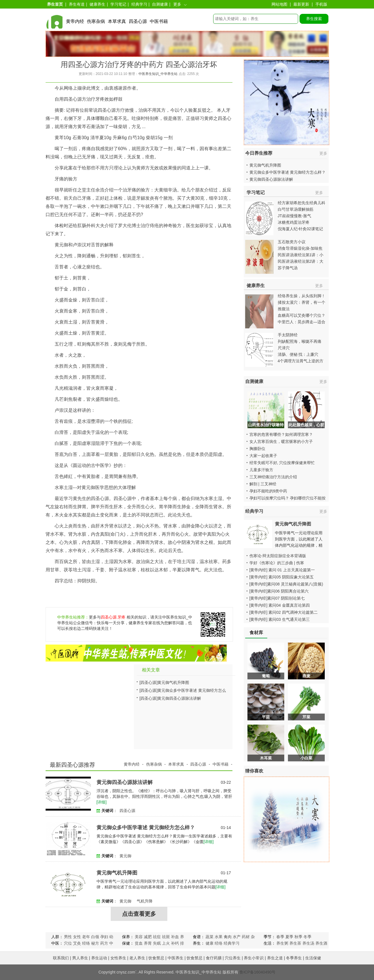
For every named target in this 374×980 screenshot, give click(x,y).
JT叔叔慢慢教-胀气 (294, 216)
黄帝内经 (75, 21)
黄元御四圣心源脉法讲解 (179, 698)
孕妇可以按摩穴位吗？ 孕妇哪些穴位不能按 (288, 498)
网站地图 (279, 4)
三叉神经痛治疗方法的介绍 (273, 477)
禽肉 (228, 937)
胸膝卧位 (257, 449)
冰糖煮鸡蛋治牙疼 (294, 222)
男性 (68, 937)
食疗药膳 (214, 958)
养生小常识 (254, 958)
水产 (237, 937)
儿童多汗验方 (261, 470)
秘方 (95, 943)
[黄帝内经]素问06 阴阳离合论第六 (279, 591)
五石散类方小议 (292, 242)
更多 (177, 4)
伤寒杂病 (96, 21)
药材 (246, 937)
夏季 (289, 937)
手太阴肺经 (288, 335)
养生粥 (282, 943)
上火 (166, 943)
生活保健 (313, 958)
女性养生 (118, 958)
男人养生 (80, 958)
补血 (175, 937)
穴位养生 (233, 958)
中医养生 (176, 958)
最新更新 (301, 4)
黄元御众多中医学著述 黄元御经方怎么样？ (146, 828)
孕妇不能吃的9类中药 (268, 491)
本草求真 (117, 21)
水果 (219, 937)
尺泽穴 (284, 348)
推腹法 (284, 309)
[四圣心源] (149, 682)
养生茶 (295, 943)
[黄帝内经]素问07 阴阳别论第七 (277, 598)
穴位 (68, 943)
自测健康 (160, 4)
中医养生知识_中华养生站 (158, 74)
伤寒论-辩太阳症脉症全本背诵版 (278, 556)
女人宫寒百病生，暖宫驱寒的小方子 (281, 441)
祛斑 (166, 937)
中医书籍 (159, 21)
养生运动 (99, 958)
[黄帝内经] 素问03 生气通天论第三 (280, 619)
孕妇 (104, 937)
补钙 (175, 943)
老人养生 (137, 958)
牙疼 (121, 617)
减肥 (148, 937)
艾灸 (77, 943)
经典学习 (139, 4)
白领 (95, 937)
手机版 (321, 4)
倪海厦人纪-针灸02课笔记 (300, 229)
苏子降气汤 (288, 268)
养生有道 (77, 4)
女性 (77, 937)
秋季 (298, 937)
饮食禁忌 (156, 958)
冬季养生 (294, 958)
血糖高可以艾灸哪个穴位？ (302, 315)
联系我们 (61, 958)
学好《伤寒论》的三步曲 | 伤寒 (277, 563)
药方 (104, 943)
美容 (139, 937)
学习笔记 (118, 4)
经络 (86, 943)
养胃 (148, 943)
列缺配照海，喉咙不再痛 (300, 341)
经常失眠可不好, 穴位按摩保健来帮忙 (282, 463)
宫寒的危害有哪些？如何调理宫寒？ (281, 434)
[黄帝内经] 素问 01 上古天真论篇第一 (282, 570)
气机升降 (145, 901)
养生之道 (275, 958)
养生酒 (321, 943)
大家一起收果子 (263, 456)
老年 (86, 937)
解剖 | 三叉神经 (263, 484)
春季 (280, 937)
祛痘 (157, 937)
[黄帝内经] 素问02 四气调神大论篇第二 (284, 612)
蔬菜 (210, 937)
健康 (210, 943)
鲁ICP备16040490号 (258, 972)
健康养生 (97, 4)
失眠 (157, 943)
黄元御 (125, 856)
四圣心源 (138, 21)
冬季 (307, 937)
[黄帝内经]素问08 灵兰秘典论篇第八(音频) (286, 584)
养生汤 (308, 943)
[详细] (102, 802)
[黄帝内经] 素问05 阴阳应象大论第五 (282, 577)
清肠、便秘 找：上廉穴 (298, 354)
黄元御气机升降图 (173, 682)
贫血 (139, 943)
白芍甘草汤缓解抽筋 (296, 209)
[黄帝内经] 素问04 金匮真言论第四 (280, 605)
